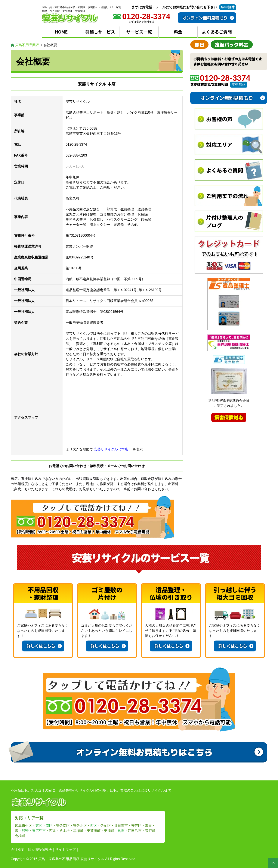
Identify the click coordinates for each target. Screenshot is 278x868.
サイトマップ (65, 850)
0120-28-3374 (220, 78)
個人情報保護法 (40, 850)
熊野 (25, 831)
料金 (178, 32)
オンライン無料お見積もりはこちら (169, 752)
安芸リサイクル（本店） (113, 449)
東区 (39, 826)
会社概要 (18, 850)
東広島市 (39, 831)
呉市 (121, 831)
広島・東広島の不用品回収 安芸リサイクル (71, 859)
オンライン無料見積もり (208, 18)
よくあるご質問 (217, 32)
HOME (61, 32)
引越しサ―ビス (100, 32)
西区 (94, 826)
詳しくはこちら (44, 646)
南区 (49, 826)
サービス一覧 (139, 32)
